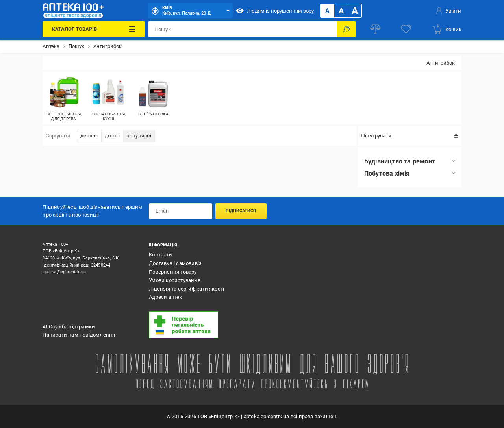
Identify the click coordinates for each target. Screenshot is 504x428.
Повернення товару (173, 272)
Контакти (160, 255)
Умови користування (175, 280)
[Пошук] (346, 29)
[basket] (447, 29)
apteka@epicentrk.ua (64, 272)
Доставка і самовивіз (175, 263)
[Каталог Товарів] (94, 29)
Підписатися (241, 211)
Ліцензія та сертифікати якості (186, 289)
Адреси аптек (165, 297)
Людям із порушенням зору (275, 11)
